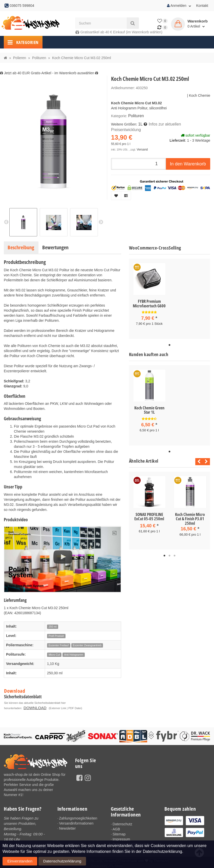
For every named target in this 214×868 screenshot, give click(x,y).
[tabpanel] (149, 298)
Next (206, 459)
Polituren (135, 116)
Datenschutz (122, 823)
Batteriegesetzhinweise (131, 843)
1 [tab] (169, 344)
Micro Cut (54, 655)
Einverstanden (196, 857)
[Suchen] (101, 23)
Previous (198, 459)
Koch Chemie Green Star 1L (149, 409)
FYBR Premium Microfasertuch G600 (149, 304)
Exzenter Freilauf (59, 645)
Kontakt (202, 6)
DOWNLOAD (94, 703)
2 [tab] (169, 552)
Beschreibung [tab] (21, 247)
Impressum (121, 838)
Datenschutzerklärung (19, 863)
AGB (116, 828)
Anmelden (179, 6)
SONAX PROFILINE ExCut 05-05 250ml (149, 514)
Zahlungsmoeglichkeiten (78, 817)
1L (140, 123)
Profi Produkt (56, 636)
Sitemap (119, 833)
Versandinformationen (76, 822)
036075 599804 (33, 845)
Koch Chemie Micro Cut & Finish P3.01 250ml (190, 516)
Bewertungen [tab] (55, 247)
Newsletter (67, 827)
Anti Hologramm (73, 655)
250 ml (53, 627)
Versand (142, 142)
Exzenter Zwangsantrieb (87, 645)
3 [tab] (175, 552)
